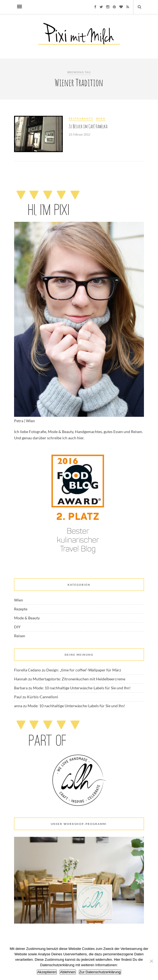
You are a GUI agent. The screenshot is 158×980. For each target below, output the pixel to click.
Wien (101, 119)
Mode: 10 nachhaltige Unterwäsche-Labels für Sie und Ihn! (82, 688)
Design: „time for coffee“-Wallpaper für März (84, 670)
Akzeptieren (47, 972)
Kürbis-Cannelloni (43, 697)
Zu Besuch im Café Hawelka (88, 126)
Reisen (20, 636)
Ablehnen (68, 972)
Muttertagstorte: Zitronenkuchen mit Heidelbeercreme (79, 679)
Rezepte (21, 609)
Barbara (21, 688)
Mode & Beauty (27, 618)
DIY (17, 627)
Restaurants (81, 119)
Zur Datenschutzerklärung (100, 972)
